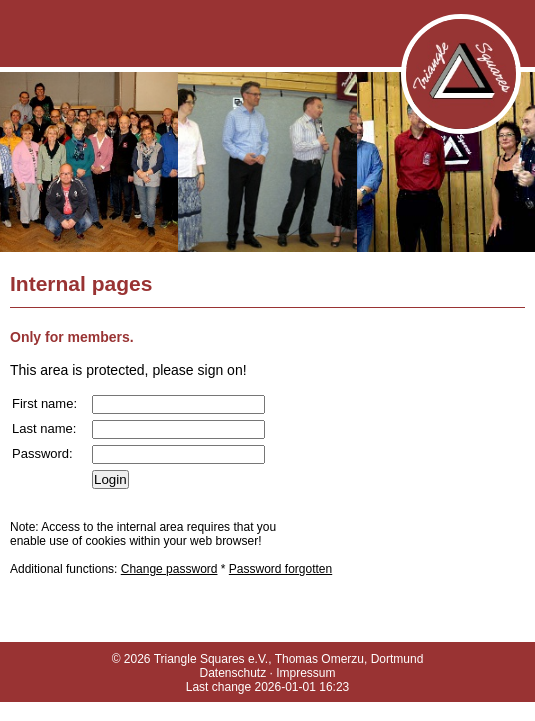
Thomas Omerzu (319, 659)
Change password (169, 569)
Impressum (305, 673)
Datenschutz (232, 673)
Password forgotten (280, 569)
